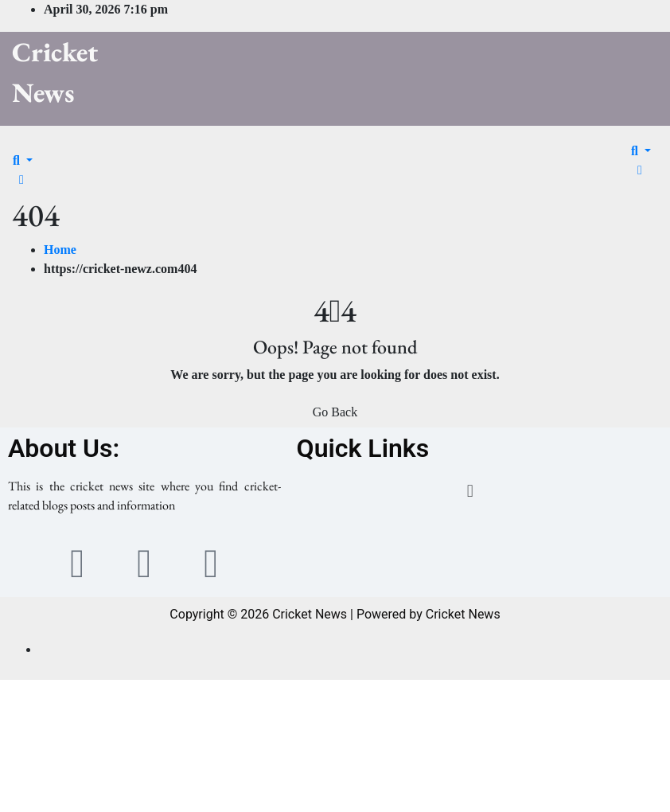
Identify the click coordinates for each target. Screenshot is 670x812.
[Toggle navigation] (23, 146)
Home (60, 250)
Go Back (335, 412)
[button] (23, 160)
